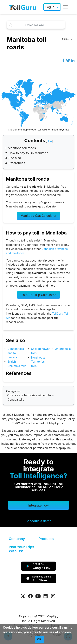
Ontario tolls (63, 349)
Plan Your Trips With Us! (21, 549)
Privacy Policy (65, 419)
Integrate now (38, 505)
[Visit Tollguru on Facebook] (30, 596)
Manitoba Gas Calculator (38, 216)
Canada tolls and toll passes (16, 353)
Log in (50, 7)
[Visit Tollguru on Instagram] (53, 596)
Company (17, 539)
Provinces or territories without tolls (30, 395)
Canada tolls (16, 399)
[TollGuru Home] (22, 7)
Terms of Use (40, 419)
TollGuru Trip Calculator (38, 295)
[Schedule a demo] (38, 521)
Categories (13, 391)
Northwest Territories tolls (38, 362)
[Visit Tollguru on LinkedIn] (46, 596)
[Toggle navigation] (65, 7)
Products (46, 539)
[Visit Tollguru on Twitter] (23, 596)
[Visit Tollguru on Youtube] (38, 596)
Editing (67, 39)
